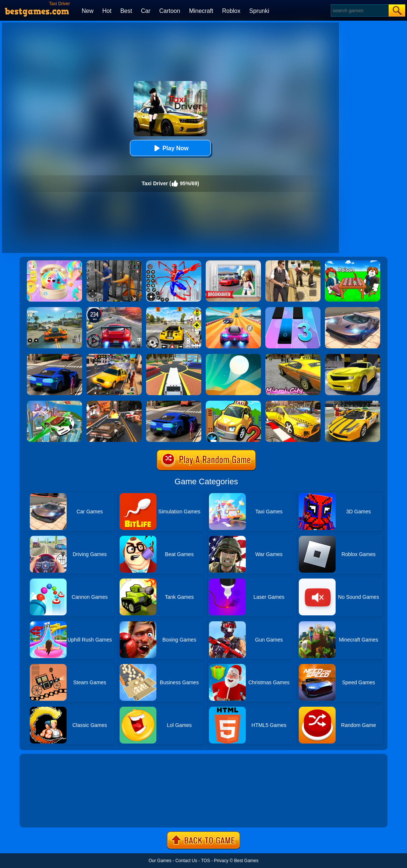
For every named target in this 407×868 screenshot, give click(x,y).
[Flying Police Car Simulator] (54, 403)
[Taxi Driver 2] (233, 403)
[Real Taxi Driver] (353, 356)
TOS (205, 861)
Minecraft (201, 11)
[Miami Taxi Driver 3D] (293, 356)
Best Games (246, 861)
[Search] (359, 10)
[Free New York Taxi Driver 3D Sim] (353, 403)
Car (146, 11)
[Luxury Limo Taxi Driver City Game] (174, 356)
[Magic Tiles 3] (293, 310)
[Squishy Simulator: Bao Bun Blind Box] (54, 263)
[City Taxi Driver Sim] (174, 403)
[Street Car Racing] (114, 310)
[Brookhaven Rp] (233, 263)
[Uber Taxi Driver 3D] (54, 356)
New (88, 11)
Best (126, 11)
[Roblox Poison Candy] (353, 263)
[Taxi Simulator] (114, 356)
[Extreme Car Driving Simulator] (353, 310)
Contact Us (186, 861)
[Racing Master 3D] (233, 310)
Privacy (221, 861)
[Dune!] (233, 356)
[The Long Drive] (174, 310)
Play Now (170, 148)
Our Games (160, 861)
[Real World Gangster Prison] (114, 263)
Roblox (231, 11)
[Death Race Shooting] (114, 403)
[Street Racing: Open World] (54, 310)
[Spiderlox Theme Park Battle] (174, 263)
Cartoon (170, 11)
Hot (107, 11)
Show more (44, 813)
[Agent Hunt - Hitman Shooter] (293, 263)
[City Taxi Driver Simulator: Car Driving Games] (293, 403)
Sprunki (259, 11)
